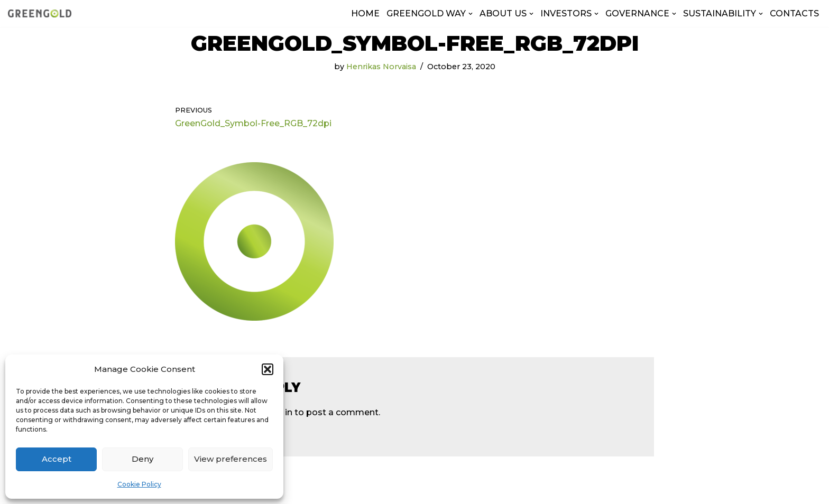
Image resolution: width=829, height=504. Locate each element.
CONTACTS (794, 13)
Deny (142, 459)
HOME (365, 13)
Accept (57, 459)
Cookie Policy (139, 484)
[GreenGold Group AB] (40, 13)
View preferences (231, 459)
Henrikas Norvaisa (381, 67)
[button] (268, 369)
